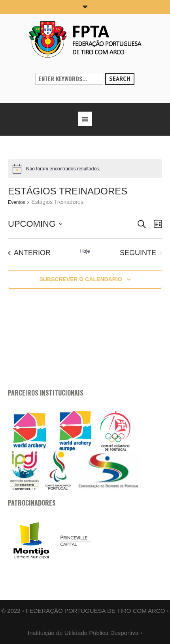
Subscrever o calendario (80, 279)
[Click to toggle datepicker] (35, 224)
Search (120, 79)
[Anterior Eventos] (29, 253)
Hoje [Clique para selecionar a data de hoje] (85, 251)
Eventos (16, 202)
